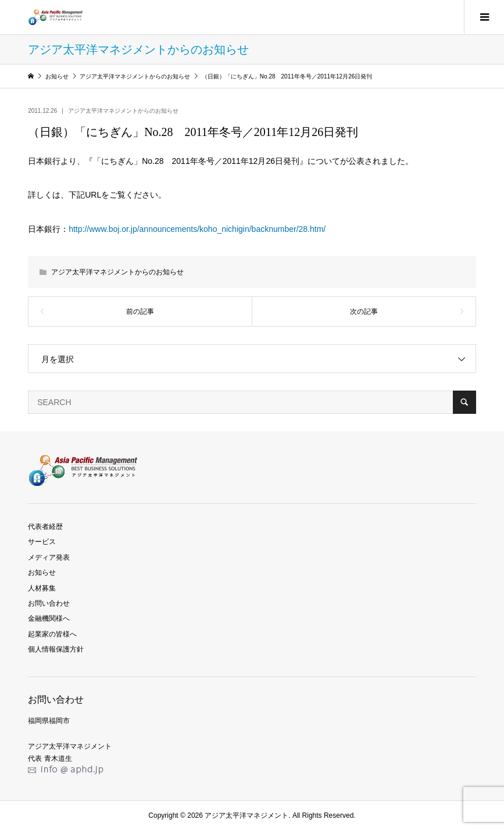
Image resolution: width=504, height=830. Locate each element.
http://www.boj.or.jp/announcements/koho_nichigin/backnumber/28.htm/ (197, 229)
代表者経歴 (45, 527)
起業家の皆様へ (52, 634)
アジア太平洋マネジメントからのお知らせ (123, 111)
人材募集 (42, 588)
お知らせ (42, 573)
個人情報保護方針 (56, 649)
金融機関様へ (49, 618)
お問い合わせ (49, 603)
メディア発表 (49, 557)
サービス (42, 542)
